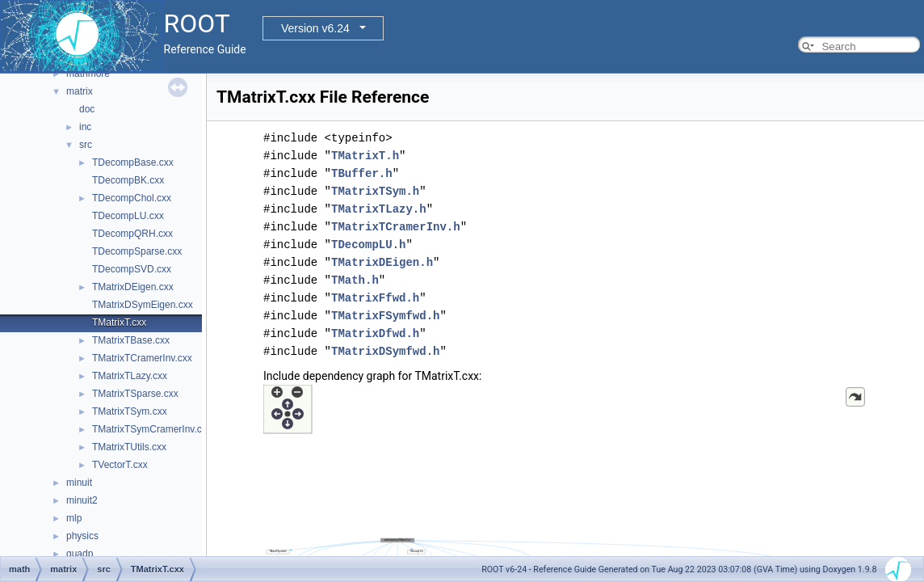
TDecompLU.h (368, 245)
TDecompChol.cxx (132, 198)
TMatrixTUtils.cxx (129, 447)
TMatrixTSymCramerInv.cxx (152, 429)
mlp (74, 518)
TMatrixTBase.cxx (131, 340)
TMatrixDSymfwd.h (385, 351)
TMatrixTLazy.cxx (130, 376)
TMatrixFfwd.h (375, 298)
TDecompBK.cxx (128, 180)
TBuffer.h (362, 173)
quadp (80, 554)
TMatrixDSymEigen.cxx (143, 305)
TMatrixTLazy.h (379, 209)
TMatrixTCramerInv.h (396, 227)
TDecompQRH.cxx (132, 234)
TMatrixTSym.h (375, 191)
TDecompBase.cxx (133, 162)
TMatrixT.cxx (119, 323)
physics (82, 536)
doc (87, 109)
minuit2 (82, 500)
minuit (79, 483)
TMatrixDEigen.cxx (133, 287)
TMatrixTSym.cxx (130, 411)
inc (85, 127)
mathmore (88, 74)
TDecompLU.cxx (128, 216)
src (86, 145)
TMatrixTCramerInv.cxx (142, 358)
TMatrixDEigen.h (382, 262)
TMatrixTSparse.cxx (135, 394)
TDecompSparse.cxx (137, 251)
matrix (80, 91)
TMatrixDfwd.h (375, 333)
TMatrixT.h (365, 156)
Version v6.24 (315, 28)
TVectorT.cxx (120, 465)
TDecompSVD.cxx (132, 269)
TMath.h (355, 280)
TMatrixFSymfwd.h (385, 316)
